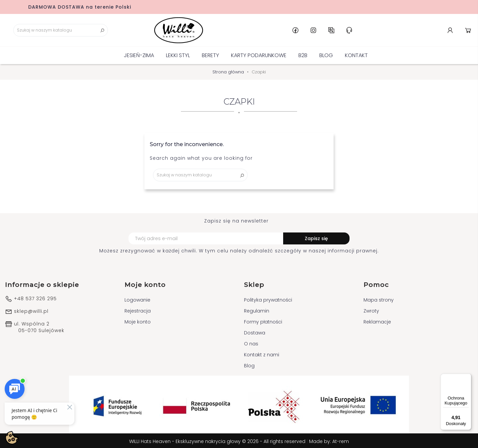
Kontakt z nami (262, 353)
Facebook (379, 30)
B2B (303, 54)
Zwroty (371, 310)
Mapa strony (379, 299)
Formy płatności (263, 320)
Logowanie (137, 299)
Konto (451, 30)
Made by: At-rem (329, 440)
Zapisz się (316, 237)
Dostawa (255, 331)
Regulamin (257, 310)
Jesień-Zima (139, 54)
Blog (326, 54)
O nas (251, 342)
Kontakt (356, 54)
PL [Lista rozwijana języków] (415, 30)
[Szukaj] (53, 30)
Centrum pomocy (433, 30)
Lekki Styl (178, 54)
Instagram (397, 30)
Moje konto (138, 320)
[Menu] (467, 378)
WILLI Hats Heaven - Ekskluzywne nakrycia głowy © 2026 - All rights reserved (218, 440)
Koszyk (469, 30)
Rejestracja (138, 310)
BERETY (210, 54)
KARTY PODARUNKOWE (259, 54)
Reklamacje (377, 320)
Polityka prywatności (268, 299)
